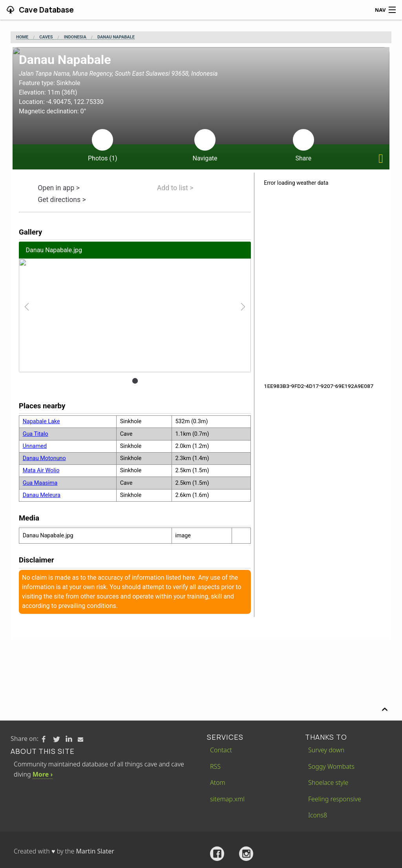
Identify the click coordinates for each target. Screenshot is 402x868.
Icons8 (318, 815)
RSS (215, 766)
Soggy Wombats (331, 766)
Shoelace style (328, 782)
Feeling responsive (335, 799)
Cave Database (46, 10)
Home (22, 37)
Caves (46, 37)
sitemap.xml (227, 799)
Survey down (326, 750)
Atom (218, 782)
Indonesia (75, 37)
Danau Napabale (116, 37)
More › (43, 774)
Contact (221, 750)
